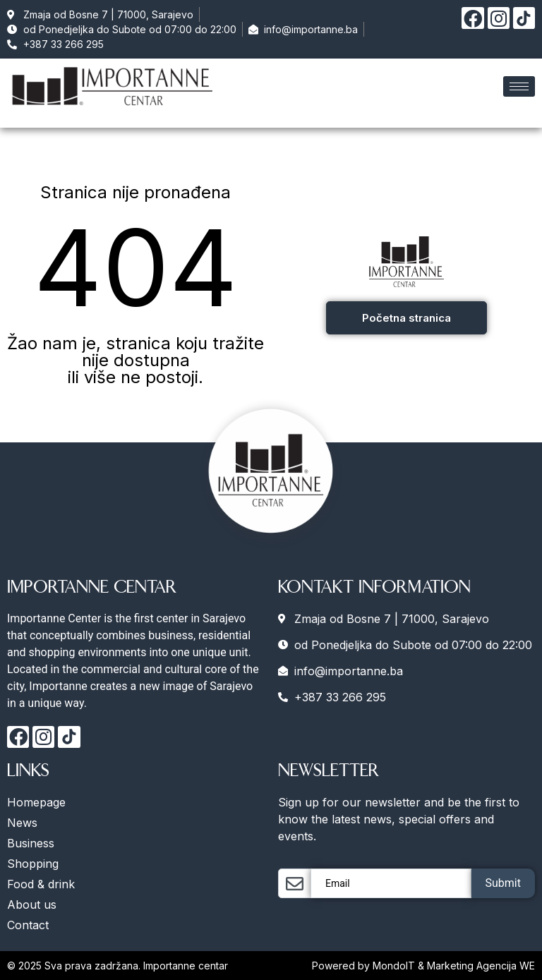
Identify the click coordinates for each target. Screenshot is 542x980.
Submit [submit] (503, 883)
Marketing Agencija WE (481, 966)
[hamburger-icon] (519, 86)
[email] (391, 883)
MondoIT (395, 966)
